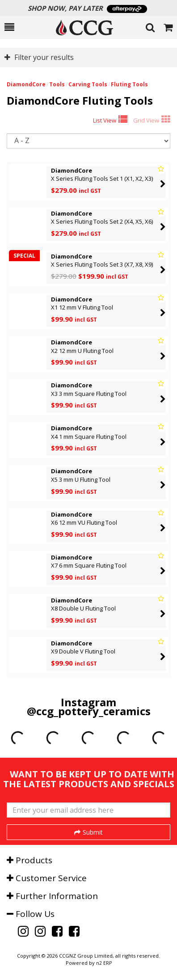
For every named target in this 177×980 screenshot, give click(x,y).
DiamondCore (26, 84)
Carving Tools (88, 84)
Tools (57, 84)
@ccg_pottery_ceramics (89, 711)
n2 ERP (104, 963)
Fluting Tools (129, 84)
